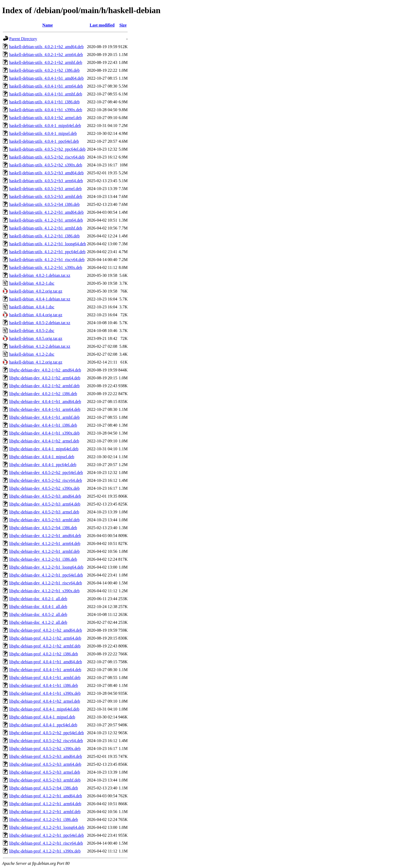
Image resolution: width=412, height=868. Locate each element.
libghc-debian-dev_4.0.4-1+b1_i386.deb (43, 425)
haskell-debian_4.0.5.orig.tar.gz (36, 338)
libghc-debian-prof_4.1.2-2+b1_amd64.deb (46, 796)
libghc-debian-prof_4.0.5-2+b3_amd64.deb (46, 756)
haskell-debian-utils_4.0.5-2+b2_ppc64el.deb (47, 149)
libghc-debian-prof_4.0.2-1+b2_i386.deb (44, 654)
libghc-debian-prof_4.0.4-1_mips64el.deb (44, 709)
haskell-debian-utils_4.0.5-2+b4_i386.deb (44, 204)
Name (48, 25)
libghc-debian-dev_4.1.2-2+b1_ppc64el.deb (46, 575)
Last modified (102, 25)
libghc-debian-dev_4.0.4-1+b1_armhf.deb (44, 417)
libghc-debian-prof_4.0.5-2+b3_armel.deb (45, 772)
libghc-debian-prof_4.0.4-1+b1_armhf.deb (45, 678)
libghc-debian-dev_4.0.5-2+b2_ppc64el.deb (46, 473)
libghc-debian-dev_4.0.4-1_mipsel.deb (42, 457)
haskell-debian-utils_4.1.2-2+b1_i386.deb (44, 236)
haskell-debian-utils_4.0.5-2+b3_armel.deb (45, 189)
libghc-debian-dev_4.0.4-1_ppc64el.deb (43, 465)
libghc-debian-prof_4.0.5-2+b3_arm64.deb (45, 764)
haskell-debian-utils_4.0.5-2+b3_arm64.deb (46, 181)
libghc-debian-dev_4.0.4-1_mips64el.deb (44, 449)
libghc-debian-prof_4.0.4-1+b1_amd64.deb (46, 662)
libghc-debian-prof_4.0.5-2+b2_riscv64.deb (46, 741)
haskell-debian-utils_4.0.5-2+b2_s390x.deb (46, 165)
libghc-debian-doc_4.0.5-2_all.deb (38, 614)
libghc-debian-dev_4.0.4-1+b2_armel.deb (44, 441)
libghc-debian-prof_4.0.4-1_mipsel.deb (42, 717)
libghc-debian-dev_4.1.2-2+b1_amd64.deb (45, 536)
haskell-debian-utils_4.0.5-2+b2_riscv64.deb (47, 157)
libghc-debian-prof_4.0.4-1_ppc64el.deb (43, 725)
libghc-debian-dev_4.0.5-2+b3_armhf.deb (44, 520)
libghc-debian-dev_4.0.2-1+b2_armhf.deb (44, 386)
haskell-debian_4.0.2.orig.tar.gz (36, 291)
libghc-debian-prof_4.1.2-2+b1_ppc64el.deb (47, 835)
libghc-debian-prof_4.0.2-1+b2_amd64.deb (46, 630)
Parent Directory (23, 39)
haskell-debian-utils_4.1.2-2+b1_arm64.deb (46, 220)
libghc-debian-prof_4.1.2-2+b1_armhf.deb (45, 812)
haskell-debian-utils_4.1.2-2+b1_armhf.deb (46, 228)
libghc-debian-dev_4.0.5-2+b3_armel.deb (44, 512)
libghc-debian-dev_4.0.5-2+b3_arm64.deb (45, 504)
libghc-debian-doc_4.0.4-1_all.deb (38, 607)
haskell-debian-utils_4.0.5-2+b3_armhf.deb (46, 196)
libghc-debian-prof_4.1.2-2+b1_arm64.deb (45, 804)
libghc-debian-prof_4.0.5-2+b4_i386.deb (44, 788)
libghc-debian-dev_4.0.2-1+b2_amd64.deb (45, 370)
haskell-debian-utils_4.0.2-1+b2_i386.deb (44, 70)
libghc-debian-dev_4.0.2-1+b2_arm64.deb (45, 378)
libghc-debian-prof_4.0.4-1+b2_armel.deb (45, 701)
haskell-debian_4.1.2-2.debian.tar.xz (40, 346)
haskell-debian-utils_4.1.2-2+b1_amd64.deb (46, 212)
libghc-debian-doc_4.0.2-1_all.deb (38, 599)
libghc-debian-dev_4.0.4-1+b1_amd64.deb (45, 402)
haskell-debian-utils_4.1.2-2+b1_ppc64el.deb (47, 252)
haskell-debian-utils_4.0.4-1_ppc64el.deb (44, 141)
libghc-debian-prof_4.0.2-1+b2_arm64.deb (45, 638)
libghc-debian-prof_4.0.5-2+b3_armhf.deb (45, 780)
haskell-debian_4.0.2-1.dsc (32, 283)
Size (123, 25)
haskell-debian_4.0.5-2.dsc (32, 331)
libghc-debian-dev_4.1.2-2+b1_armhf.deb (44, 551)
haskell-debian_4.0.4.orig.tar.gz (36, 315)
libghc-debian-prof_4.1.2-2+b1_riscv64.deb (46, 843)
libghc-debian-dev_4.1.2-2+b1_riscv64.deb (46, 583)
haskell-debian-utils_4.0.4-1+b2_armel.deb (45, 118)
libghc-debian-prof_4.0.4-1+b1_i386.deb (44, 685)
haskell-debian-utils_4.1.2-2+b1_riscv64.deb (47, 260)
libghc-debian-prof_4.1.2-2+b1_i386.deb (44, 820)
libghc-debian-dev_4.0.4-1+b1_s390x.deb (44, 433)
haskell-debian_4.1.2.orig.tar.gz (36, 362)
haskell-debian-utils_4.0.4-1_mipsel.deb (43, 133)
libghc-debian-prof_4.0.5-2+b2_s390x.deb (45, 749)
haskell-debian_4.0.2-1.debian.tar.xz (40, 275)
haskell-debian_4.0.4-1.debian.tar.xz (40, 299)
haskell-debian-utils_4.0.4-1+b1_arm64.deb (46, 86)
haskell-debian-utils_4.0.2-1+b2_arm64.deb (46, 55)
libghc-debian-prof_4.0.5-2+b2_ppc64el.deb (47, 733)
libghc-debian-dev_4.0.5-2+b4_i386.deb (43, 528)
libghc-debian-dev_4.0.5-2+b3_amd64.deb (45, 496)
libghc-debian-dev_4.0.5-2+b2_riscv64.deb (46, 480)
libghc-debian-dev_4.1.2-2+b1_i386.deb (43, 559)
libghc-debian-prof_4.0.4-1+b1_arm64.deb (45, 670)
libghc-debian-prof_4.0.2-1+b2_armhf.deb (45, 646)
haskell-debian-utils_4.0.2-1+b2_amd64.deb (46, 47)
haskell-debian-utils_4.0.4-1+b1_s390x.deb (46, 110)
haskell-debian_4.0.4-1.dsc (32, 307)
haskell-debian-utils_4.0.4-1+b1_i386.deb (44, 102)
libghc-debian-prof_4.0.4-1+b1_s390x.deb (45, 693)
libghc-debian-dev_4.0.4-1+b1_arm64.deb (45, 409)
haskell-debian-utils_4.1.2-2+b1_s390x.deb (46, 267)
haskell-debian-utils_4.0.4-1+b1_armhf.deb (46, 94)
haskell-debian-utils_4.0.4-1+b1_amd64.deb (46, 78)
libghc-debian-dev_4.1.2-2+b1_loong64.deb (46, 567)
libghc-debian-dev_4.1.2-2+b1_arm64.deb (45, 543)
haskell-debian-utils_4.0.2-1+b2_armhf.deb (46, 62)
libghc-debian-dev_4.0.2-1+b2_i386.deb (43, 394)
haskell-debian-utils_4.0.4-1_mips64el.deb (45, 126)
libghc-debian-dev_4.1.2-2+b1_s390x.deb (44, 591)
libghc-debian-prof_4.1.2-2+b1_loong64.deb (47, 827)
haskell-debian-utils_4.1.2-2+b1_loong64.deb (48, 244)
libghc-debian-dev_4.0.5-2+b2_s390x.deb (44, 488)
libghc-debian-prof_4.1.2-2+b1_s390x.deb (45, 851)
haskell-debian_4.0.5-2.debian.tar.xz (40, 323)
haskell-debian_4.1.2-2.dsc (32, 354)
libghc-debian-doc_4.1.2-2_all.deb (38, 622)
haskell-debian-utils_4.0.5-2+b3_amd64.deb (46, 173)
